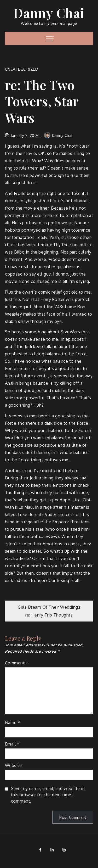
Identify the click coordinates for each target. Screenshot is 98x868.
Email (12, 744)
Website (13, 765)
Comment (17, 663)
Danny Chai (49, 13)
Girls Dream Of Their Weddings (49, 607)
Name (13, 723)
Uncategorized (22, 69)
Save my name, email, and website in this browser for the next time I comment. (48, 795)
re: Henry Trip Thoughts (49, 615)
